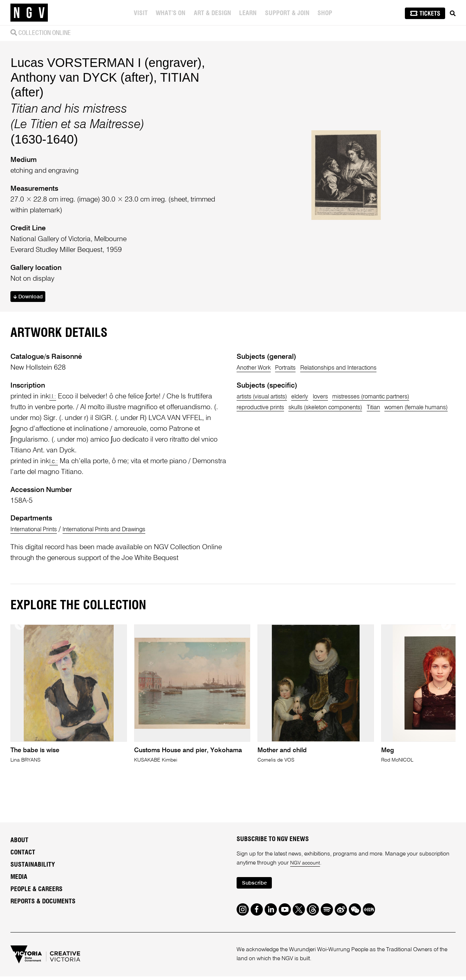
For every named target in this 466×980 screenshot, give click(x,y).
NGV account (307, 895)
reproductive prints (265, 439)
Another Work (257, 399)
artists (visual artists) (268, 428)
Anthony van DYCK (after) (82, 92)
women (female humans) (274, 449)
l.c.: (55, 493)
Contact (23, 884)
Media (19, 909)
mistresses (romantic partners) (398, 428)
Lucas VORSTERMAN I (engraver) (106, 77)
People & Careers (36, 921)
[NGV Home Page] (29, 13)
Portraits (296, 399)
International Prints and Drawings (124, 561)
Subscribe (257, 916)
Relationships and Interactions (360, 399)
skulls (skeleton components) (343, 439)
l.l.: (54, 428)
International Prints (39, 561)
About (19, 872)
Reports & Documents (43, 933)
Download (31, 313)
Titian (401, 439)
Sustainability (33, 897)
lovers (338, 428)
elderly (314, 428)
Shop (326, 13)
